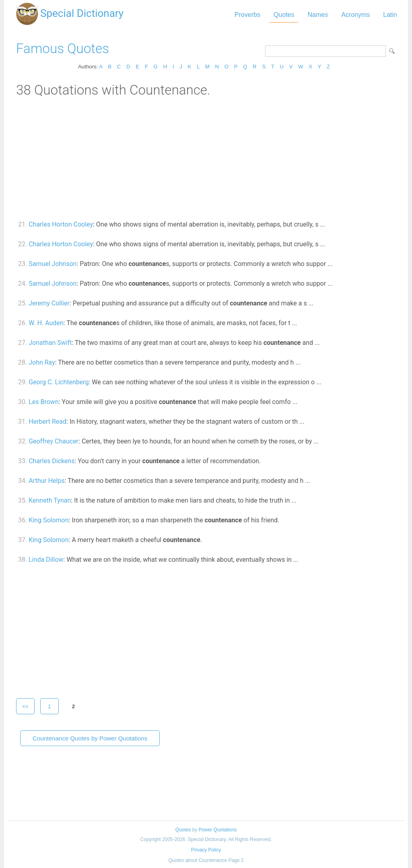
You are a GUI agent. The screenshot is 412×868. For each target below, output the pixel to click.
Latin (390, 15)
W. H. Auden (46, 323)
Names (318, 15)
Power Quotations (217, 830)
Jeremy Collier (49, 303)
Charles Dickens (51, 461)
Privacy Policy (206, 850)
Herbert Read (47, 422)
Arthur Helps (47, 481)
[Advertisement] (206, 158)
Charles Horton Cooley (61, 224)
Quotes (284, 15)
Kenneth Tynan (50, 500)
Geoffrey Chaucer (54, 441)
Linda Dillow (46, 560)
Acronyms (355, 15)
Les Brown (44, 402)
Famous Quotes (63, 48)
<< (25, 706)
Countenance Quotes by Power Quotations (90, 738)
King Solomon (48, 520)
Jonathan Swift (50, 343)
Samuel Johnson (53, 264)
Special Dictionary (82, 13)
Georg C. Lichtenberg (59, 382)
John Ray (42, 362)
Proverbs (247, 15)
